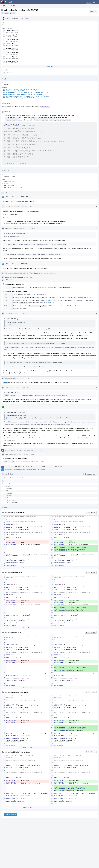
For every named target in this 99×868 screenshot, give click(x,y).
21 (5, 293)
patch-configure (13, 501)
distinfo (9, 494)
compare (43, 239)
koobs (7, 85)
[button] (97, 2)
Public (14, 13)
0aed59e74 (24, 286)
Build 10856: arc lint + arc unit (14, 187)
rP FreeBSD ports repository (36, 272)
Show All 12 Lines (27, 566)
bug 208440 (32, 294)
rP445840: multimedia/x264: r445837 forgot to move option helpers (22, 91)
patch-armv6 (12, 499)
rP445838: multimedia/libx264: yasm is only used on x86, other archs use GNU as (25, 93)
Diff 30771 (25, 263)
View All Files (49, 66)
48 (5, 299)
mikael (8, 73)
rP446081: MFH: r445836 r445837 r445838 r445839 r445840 (21, 89)
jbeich (13, 19)
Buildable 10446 (10, 185)
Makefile (10, 487)
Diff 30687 (25, 196)
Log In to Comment (10, 813)
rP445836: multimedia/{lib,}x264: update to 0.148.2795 (18, 98)
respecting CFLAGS (50, 302)
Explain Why (62, 465)
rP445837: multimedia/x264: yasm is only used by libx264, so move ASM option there (27, 96)
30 (5, 296)
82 (5, 304)
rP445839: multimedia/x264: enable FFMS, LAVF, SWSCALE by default (22, 94)
